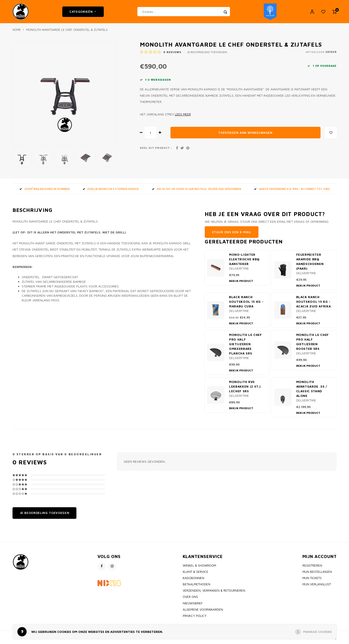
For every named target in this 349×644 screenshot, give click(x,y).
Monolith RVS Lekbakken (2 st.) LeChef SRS (245, 389)
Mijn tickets (312, 580)
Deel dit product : (156, 150)
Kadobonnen (193, 580)
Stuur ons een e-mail (232, 234)
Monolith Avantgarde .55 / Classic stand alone (312, 391)
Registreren (312, 568)
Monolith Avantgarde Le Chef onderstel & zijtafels (67, 32)
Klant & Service (195, 574)
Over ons (190, 599)
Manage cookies (318, 632)
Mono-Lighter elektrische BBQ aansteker (244, 261)
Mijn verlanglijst (317, 587)
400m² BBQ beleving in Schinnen (45, 191)
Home (17, 32)
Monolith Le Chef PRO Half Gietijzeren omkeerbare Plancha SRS (245, 346)
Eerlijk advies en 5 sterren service (111, 191)
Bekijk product (241, 283)
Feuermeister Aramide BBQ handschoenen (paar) (310, 264)
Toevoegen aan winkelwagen (245, 135)
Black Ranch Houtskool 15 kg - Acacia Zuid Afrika (314, 304)
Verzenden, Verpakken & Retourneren (214, 593)
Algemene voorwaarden (203, 612)
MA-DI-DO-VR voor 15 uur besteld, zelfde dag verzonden (197, 191)
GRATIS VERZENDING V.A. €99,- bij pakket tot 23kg (292, 191)
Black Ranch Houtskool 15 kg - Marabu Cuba (246, 304)
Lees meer (183, 117)
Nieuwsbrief (193, 606)
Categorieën (83, 13)
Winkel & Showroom (199, 568)
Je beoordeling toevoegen (207, 54)
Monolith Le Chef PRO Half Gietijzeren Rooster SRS (313, 344)
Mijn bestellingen (317, 574)
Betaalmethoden (197, 587)
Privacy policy (195, 618)
